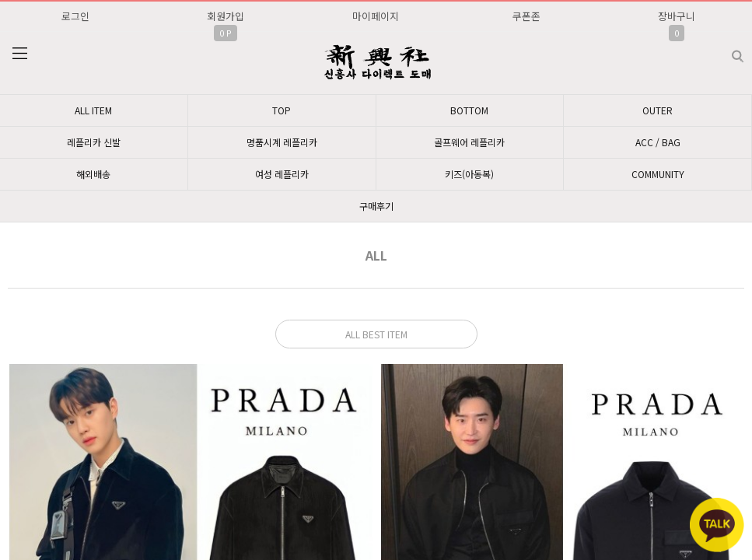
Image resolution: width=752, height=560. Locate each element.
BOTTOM (469, 110)
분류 (19, 54)
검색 (725, 50)
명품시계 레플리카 (282, 142)
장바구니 (677, 16)
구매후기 (376, 206)
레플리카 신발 (94, 142)
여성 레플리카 (282, 174)
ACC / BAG (658, 142)
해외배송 (93, 174)
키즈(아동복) (469, 174)
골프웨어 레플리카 (469, 142)
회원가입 (226, 16)
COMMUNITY (658, 174)
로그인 (75, 16)
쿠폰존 (526, 16)
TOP (282, 110)
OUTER (658, 110)
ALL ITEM (93, 110)
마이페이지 (376, 16)
